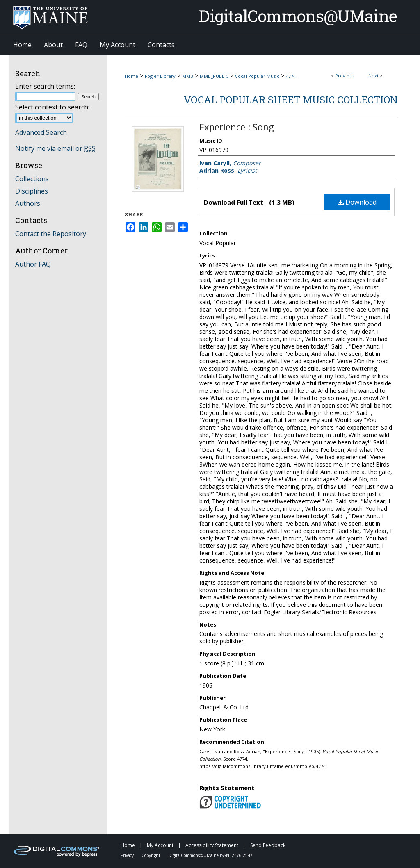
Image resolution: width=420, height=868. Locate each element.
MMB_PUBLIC (214, 76)
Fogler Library (160, 76)
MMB (188, 76)
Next (373, 76)
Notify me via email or (55, 148)
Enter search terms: (45, 86)
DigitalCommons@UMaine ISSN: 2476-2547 (210, 855)
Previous (345, 76)
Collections (32, 179)
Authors (28, 203)
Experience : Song (237, 127)
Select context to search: (52, 107)
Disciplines (32, 191)
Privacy (128, 855)
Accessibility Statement (212, 845)
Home (131, 76)
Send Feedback (268, 845)
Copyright (152, 855)
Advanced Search (41, 132)
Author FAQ (33, 264)
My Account (161, 845)
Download (357, 202)
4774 (291, 76)
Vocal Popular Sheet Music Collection (291, 100)
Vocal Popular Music (257, 76)
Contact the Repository (51, 234)
